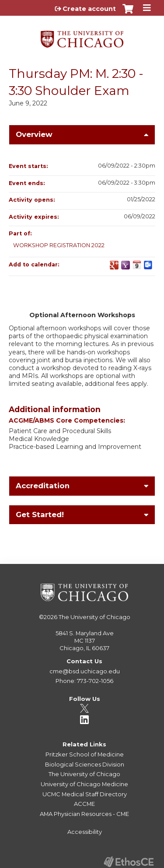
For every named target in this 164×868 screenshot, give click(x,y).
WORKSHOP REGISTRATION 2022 (59, 245)
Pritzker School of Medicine (85, 754)
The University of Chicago (94, 617)
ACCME (84, 804)
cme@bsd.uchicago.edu (85, 671)
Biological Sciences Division (85, 764)
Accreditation (43, 486)
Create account (89, 9)
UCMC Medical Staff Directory (85, 794)
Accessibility (85, 832)
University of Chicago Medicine (84, 784)
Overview (34, 134)
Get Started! (40, 514)
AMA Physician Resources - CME (84, 814)
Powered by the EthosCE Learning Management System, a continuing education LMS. (129, 862)
